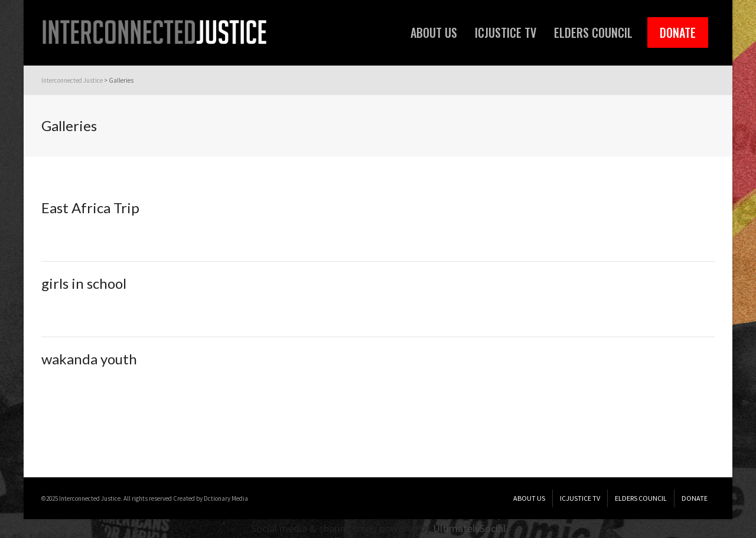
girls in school (84, 283)
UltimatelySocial (469, 528)
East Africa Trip (90, 208)
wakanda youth (89, 359)
